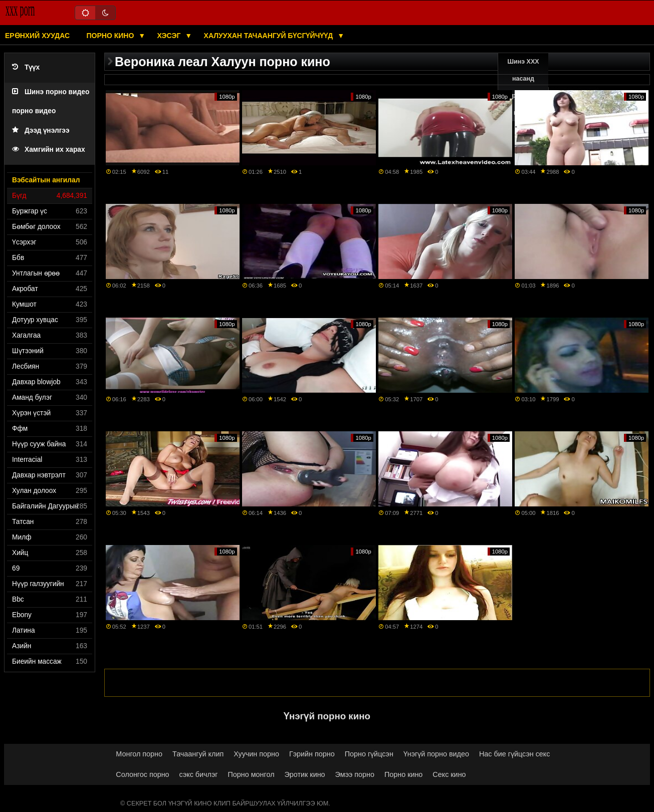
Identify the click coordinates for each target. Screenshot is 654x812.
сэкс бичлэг (199, 774)
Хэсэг (170, 36)
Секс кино (449, 774)
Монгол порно (139, 754)
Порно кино (112, 36)
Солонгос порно (142, 774)
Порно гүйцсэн (369, 754)
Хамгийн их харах (49, 150)
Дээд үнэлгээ (41, 130)
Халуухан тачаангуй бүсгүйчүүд (270, 36)
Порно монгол (251, 774)
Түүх (26, 67)
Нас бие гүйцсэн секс (514, 754)
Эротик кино (305, 774)
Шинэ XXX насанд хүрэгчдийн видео (523, 87)
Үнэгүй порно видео (436, 754)
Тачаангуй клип (198, 754)
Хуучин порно (256, 754)
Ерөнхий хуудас (37, 36)
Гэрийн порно (312, 754)
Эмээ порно (355, 774)
